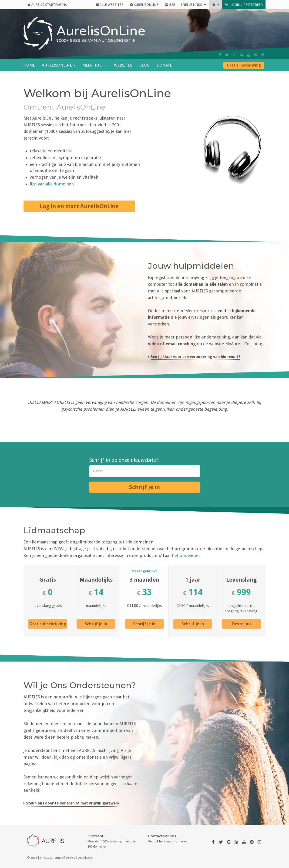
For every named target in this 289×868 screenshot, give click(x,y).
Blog (144, 65)
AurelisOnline (144, 5)
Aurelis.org (86, 858)
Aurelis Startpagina (47, 5)
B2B (170, 5)
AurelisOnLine (57, 65)
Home (29, 65)
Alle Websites (110, 5)
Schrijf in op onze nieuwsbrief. (124, 460)
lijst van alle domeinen (52, 184)
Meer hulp (93, 65)
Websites (123, 65)
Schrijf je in (144, 487)
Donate (164, 65)
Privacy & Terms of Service (58, 858)
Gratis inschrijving (244, 65)
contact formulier (176, 841)
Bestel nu (241, 624)
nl (215, 5)
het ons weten (186, 555)
